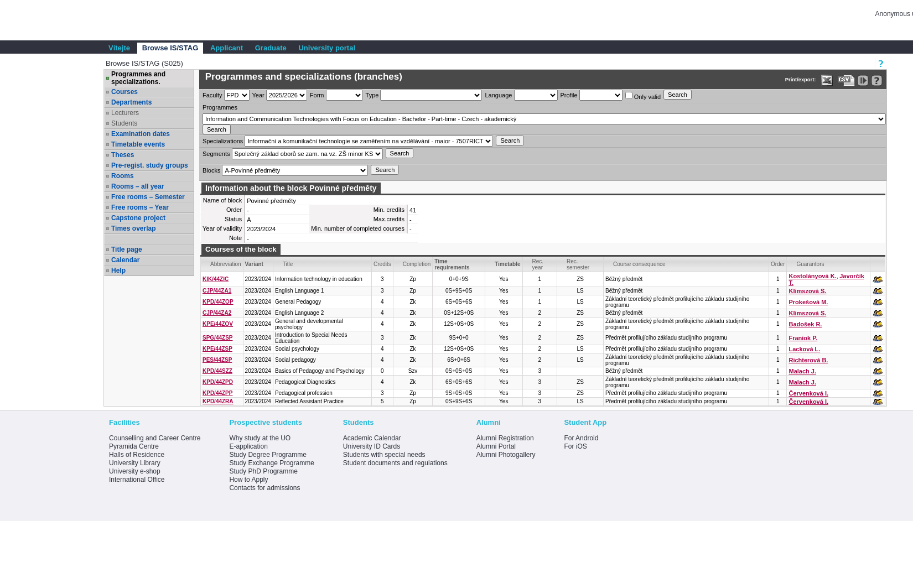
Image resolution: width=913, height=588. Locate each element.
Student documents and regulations (395, 463)
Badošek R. (805, 324)
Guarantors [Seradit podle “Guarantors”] (810, 264)
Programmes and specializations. (138, 78)
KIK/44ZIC (216, 279)
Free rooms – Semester (148, 197)
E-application (248, 446)
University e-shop (135, 471)
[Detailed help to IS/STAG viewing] (877, 80)
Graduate (271, 48)
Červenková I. (808, 393)
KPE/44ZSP (217, 349)
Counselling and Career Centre (155, 438)
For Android (581, 438)
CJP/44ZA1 (217, 291)
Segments (216, 154)
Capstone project (138, 218)
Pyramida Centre (134, 446)
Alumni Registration (505, 438)
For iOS (575, 446)
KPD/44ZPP (217, 393)
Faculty (212, 95)
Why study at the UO (260, 438)
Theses (123, 155)
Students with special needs (384, 455)
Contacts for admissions (264, 488)
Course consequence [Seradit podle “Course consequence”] (639, 264)
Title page (127, 249)
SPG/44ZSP (217, 338)
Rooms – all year (138, 186)
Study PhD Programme (263, 471)
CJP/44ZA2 (217, 313)
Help (118, 270)
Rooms (123, 176)
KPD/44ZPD (218, 382)
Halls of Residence (137, 455)
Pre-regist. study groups (150, 165)
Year (258, 95)
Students (124, 123)
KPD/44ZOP (218, 302)
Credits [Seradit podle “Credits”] (382, 264)
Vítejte (119, 48)
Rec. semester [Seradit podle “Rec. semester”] (578, 264)
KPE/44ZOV (218, 324)
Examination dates (141, 134)
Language (498, 95)
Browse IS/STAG (170, 48)
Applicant (227, 48)
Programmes (220, 107)
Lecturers (125, 113)
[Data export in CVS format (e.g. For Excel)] (846, 80)
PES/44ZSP (217, 360)
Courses (124, 92)
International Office (137, 480)
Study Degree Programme (268, 455)
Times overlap (133, 228)
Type (372, 95)
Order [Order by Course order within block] (778, 264)
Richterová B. (808, 360)
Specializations (223, 141)
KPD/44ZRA (218, 401)
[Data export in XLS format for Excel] (827, 80)
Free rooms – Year (140, 207)
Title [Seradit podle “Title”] (288, 264)
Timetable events (138, 144)
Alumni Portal (496, 446)
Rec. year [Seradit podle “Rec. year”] (538, 264)
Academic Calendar (372, 438)
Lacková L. (804, 349)
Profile (569, 95)
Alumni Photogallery (506, 455)
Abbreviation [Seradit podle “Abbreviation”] (226, 264)
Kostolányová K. (812, 276)
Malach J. (802, 371)
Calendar (125, 260)
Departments (131, 102)
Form (317, 95)
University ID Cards (372, 446)
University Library (135, 463)
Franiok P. (803, 338)
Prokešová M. (808, 302)
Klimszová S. (807, 291)
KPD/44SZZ (217, 371)
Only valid (643, 96)
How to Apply (248, 480)
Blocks (211, 170)
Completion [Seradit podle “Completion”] (417, 264)
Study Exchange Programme (271, 463)
